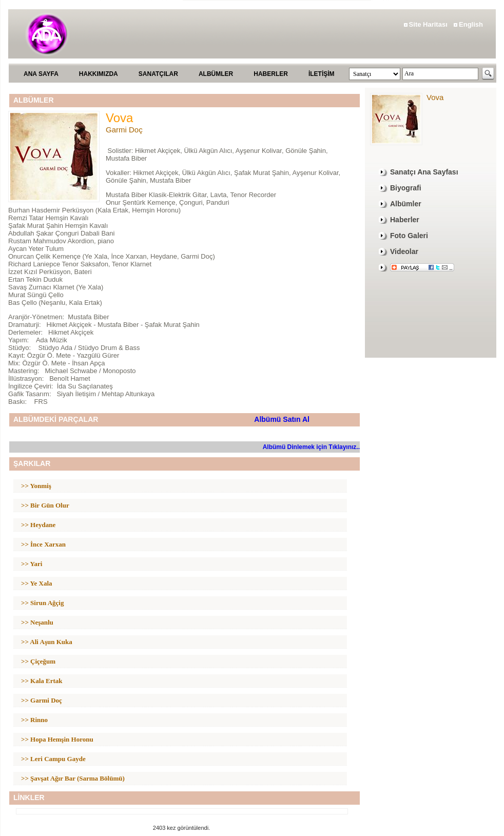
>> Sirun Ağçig (42, 603)
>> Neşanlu (37, 622)
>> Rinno (34, 720)
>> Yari (32, 564)
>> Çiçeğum (38, 661)
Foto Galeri (409, 236)
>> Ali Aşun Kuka (47, 642)
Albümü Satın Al (282, 419)
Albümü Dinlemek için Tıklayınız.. (311, 447)
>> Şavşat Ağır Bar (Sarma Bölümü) (73, 778)
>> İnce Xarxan (43, 544)
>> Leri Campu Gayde (53, 759)
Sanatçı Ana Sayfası (424, 172)
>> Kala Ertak (42, 681)
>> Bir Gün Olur (45, 505)
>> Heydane (38, 525)
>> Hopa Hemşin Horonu (57, 739)
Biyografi (406, 188)
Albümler (406, 204)
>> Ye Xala (37, 583)
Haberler (405, 220)
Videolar (404, 251)
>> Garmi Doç (42, 700)
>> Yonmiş (36, 486)
